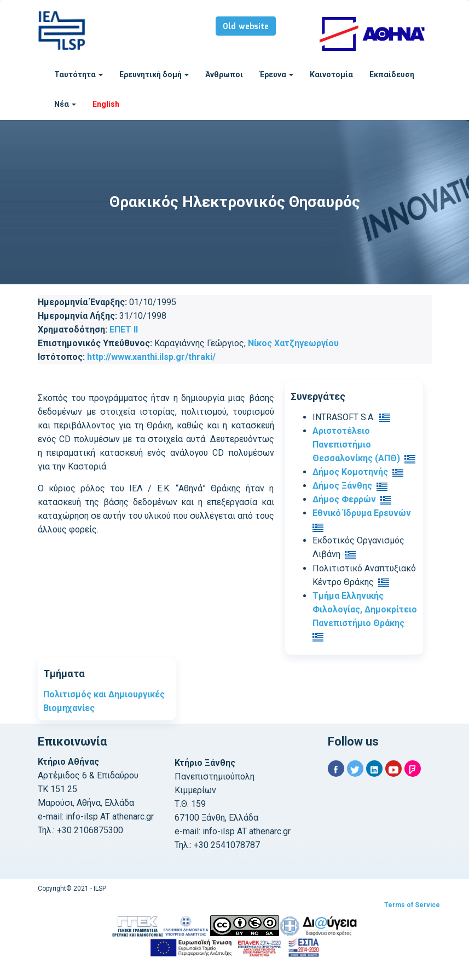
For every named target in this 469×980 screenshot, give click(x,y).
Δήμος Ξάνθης (342, 486)
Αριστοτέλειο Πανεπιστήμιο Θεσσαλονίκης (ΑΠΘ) (356, 445)
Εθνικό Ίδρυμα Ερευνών (362, 513)
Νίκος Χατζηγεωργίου (293, 343)
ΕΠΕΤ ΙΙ (124, 329)
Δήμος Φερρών (344, 499)
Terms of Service (412, 905)
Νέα (65, 104)
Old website (246, 27)
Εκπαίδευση (392, 74)
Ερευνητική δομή (154, 74)
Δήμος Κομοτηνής (350, 472)
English (106, 104)
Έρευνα (276, 74)
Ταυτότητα (79, 74)
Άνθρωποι (224, 74)
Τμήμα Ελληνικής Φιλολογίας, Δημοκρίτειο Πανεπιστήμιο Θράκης (365, 609)
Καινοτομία (331, 74)
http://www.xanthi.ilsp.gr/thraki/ (151, 357)
